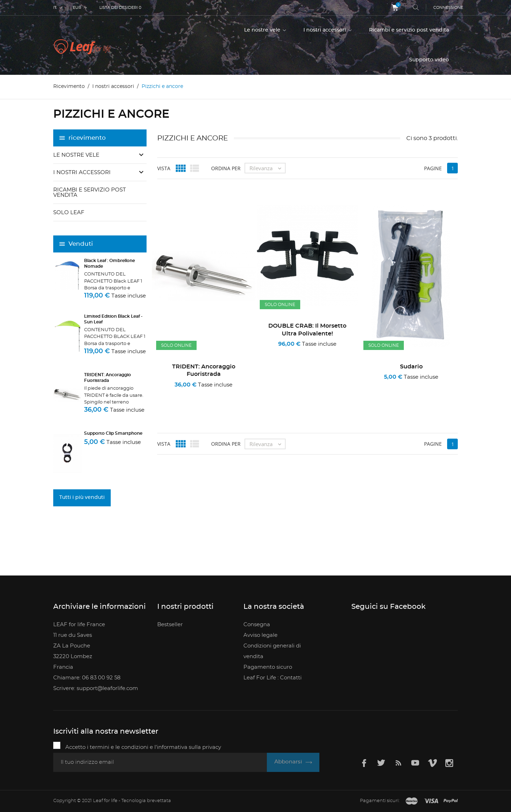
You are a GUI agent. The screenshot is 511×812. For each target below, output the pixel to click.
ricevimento (87, 138)
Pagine (433, 168)
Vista (164, 168)
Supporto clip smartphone (113, 433)
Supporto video (429, 60)
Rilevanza (267, 168)
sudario (411, 367)
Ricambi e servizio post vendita (409, 30)
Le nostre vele (263, 30)
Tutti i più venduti (82, 497)
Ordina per (226, 168)
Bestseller (170, 625)
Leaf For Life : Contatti (273, 678)
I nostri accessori (325, 30)
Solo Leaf (69, 213)
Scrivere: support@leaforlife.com (96, 688)
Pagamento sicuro (268, 667)
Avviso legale (260, 635)
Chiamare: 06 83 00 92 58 (87, 678)
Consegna (257, 625)
